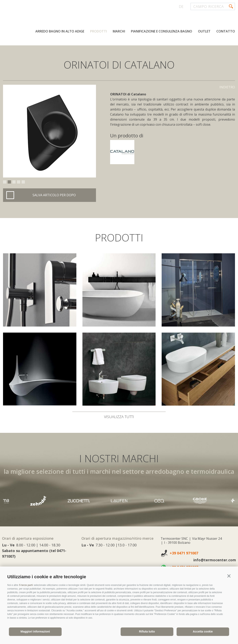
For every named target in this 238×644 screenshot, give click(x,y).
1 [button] (5, 182)
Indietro (227, 87)
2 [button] (9, 182)
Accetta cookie (203, 631)
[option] (49, 131)
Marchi (119, 32)
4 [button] (19, 182)
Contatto (226, 32)
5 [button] (23, 182)
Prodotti (98, 32)
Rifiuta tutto (147, 631)
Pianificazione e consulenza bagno (162, 32)
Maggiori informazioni (35, 631)
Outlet (204, 32)
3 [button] (14, 182)
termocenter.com (52, 19)
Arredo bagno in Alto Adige (60, 32)
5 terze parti (26, 585)
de (181, 6)
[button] (229, 576)
